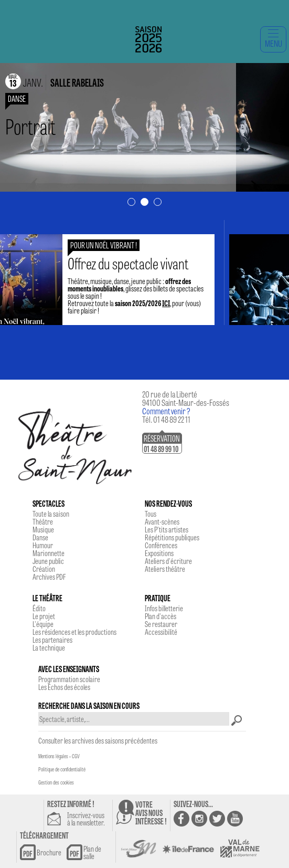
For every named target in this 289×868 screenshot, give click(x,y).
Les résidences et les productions (74, 632)
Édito (39, 608)
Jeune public (48, 561)
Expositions (159, 553)
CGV (76, 756)
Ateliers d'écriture (168, 561)
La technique (49, 647)
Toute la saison (51, 514)
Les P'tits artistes (167, 529)
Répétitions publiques (172, 537)
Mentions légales (53, 756)
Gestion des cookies (56, 782)
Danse (40, 537)
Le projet (44, 616)
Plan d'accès (160, 616)
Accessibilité (161, 632)
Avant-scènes (162, 521)
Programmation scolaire (69, 679)
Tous (151, 514)
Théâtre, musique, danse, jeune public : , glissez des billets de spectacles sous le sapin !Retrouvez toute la (141, 285)
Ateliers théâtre (165, 569)
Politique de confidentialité (62, 769)
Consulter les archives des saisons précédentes (98, 740)
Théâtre (43, 521)
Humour (43, 545)
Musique (43, 529)
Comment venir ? (166, 411)
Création (44, 569)
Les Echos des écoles (64, 687)
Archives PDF (49, 577)
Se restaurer (161, 624)
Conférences (161, 545)
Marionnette (49, 553)
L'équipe (43, 624)
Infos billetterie (164, 608)
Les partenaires (52, 640)
